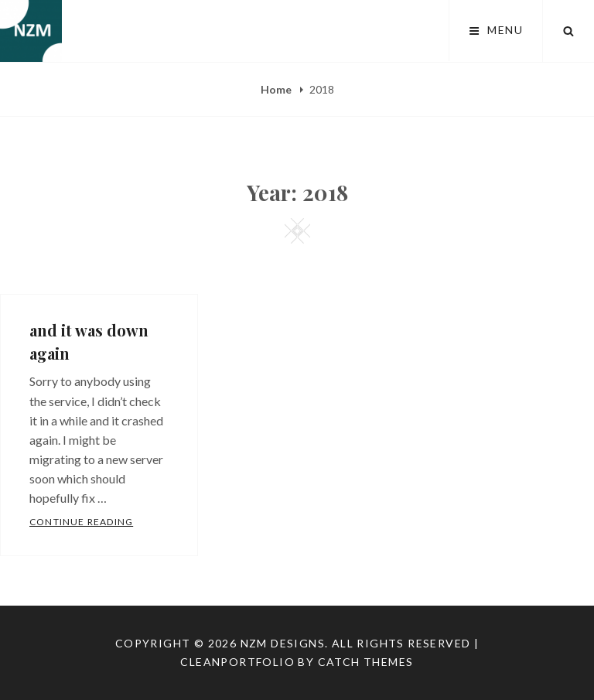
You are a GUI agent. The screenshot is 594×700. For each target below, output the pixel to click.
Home (277, 89)
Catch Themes (366, 662)
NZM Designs (283, 643)
